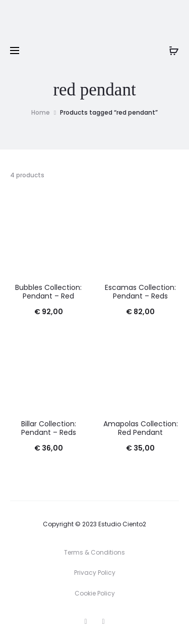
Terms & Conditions (94, 552)
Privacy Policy (95, 573)
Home (41, 112)
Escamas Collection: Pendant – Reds (140, 292)
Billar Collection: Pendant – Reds (49, 428)
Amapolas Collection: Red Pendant (141, 428)
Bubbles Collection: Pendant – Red (48, 292)
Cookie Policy (95, 593)
